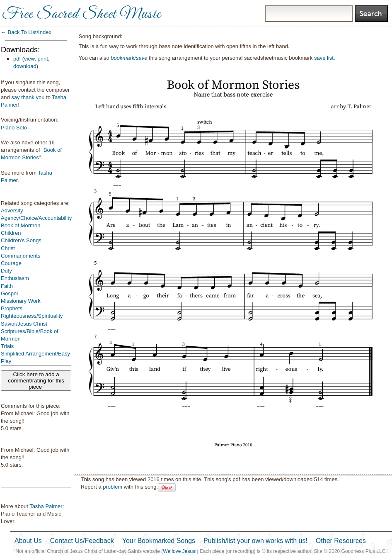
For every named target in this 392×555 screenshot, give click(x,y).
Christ (8, 248)
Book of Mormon (21, 225)
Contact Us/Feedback (82, 541)
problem (113, 487)
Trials (7, 346)
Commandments (21, 256)
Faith (7, 286)
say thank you (28, 97)
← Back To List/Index (26, 32)
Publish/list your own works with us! (255, 541)
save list (324, 58)
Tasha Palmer (46, 506)
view (29, 59)
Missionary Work (21, 301)
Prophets (12, 308)
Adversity (12, 211)
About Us (28, 541)
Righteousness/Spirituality (32, 316)
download (25, 66)
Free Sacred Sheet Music (82, 15)
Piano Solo (14, 128)
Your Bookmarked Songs (159, 541)
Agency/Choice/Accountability (36, 218)
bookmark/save (129, 58)
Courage (11, 263)
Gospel (9, 293)
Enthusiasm (15, 278)
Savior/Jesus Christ (24, 324)
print (43, 59)
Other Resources (341, 541)
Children (11, 233)
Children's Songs (21, 240)
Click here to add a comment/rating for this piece (36, 381)
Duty (6, 271)
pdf (17, 59)
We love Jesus (179, 551)
